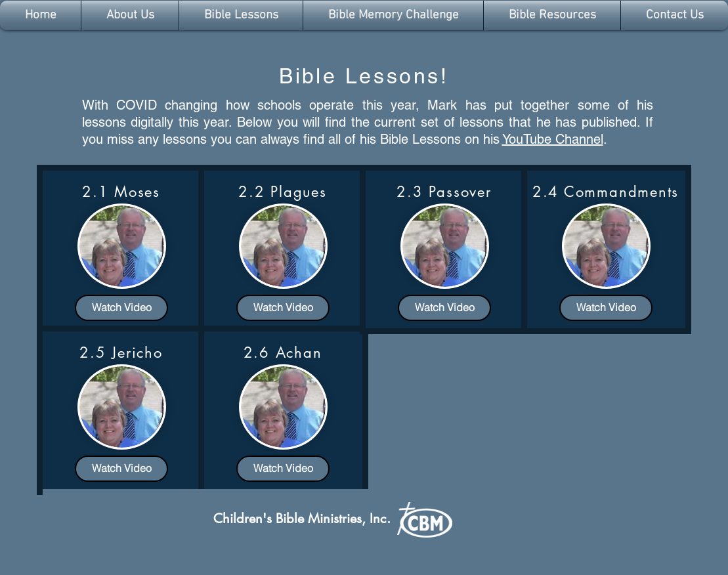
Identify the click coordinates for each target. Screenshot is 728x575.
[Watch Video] (121, 308)
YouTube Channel (553, 139)
